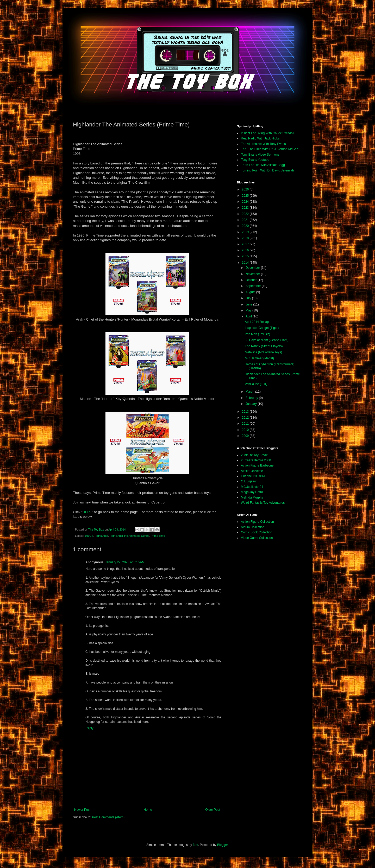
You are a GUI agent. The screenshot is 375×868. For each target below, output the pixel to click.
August (251, 292)
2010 (246, 430)
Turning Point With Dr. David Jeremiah (267, 170)
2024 (246, 202)
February (252, 398)
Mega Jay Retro (252, 492)
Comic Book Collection (257, 532)
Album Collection (253, 527)
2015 (246, 256)
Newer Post (82, 810)
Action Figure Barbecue (257, 465)
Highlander (101, 536)
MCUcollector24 (252, 487)
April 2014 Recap (257, 322)
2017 (246, 244)
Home (148, 810)
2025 (246, 196)
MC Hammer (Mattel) (259, 358)
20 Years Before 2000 (256, 460)
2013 (246, 412)
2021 (246, 220)
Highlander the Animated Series (129, 536)
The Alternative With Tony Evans (263, 144)
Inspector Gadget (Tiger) (262, 328)
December (253, 268)
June (249, 304)
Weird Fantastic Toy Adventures (263, 503)
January (252, 404)
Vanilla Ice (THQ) (257, 384)
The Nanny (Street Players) (264, 346)
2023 (246, 208)
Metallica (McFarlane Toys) (263, 352)
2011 (246, 424)
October (252, 280)
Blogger (223, 845)
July (249, 298)
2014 (246, 263)
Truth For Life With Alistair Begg (263, 165)
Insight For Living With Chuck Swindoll (267, 133)
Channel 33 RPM (253, 476)
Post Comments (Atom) (108, 817)
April (249, 316)
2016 (246, 250)
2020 (246, 226)
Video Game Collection (257, 538)
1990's (89, 536)
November (253, 274)
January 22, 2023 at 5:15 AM (125, 562)
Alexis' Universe (252, 471)
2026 (246, 189)
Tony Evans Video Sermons (260, 155)
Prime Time (158, 536)
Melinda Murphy (252, 497)
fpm (196, 845)
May (249, 310)
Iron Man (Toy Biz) (257, 334)
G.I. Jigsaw (249, 481)
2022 (246, 214)
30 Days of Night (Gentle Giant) (267, 340)
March (250, 392)
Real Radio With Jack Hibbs (260, 138)
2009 (246, 436)
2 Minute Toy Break (254, 455)
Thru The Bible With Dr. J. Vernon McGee (270, 149)
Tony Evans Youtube (255, 160)
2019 (246, 232)
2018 (246, 238)
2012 (246, 418)
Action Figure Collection (257, 522)
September (254, 286)
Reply (89, 728)
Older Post (213, 810)
